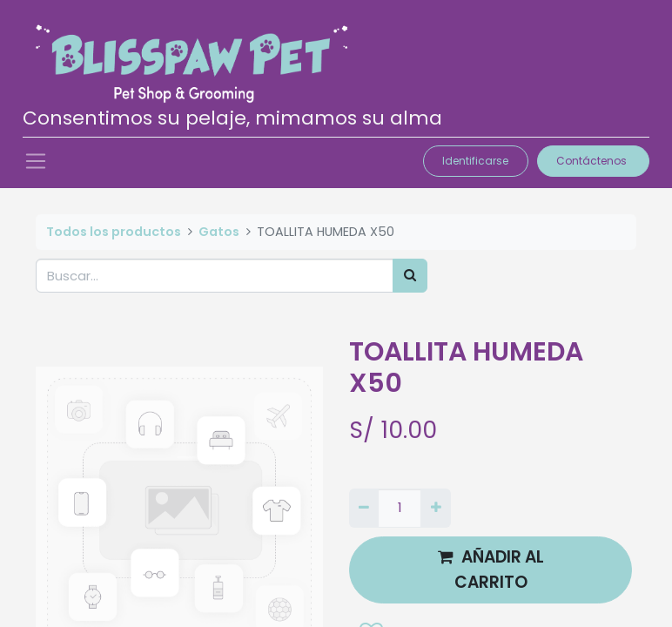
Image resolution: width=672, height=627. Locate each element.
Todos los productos (114, 232)
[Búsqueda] (410, 276)
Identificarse (475, 161)
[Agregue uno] (435, 508)
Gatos (219, 232)
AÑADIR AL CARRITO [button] (491, 569)
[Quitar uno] (364, 508)
